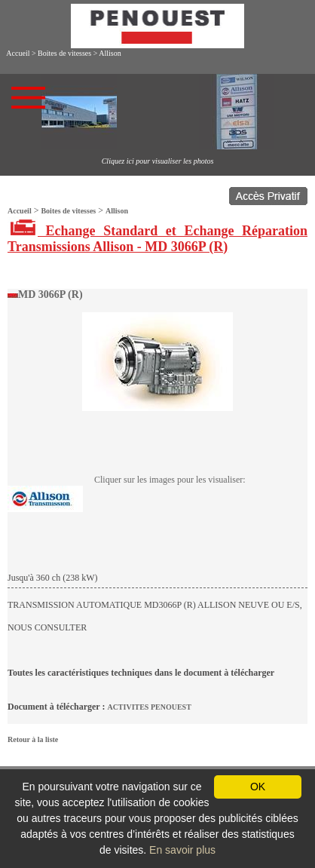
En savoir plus (182, 850)
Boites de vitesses (64, 53)
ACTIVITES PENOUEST (149, 707)
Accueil (18, 53)
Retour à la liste (33, 739)
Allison (110, 53)
